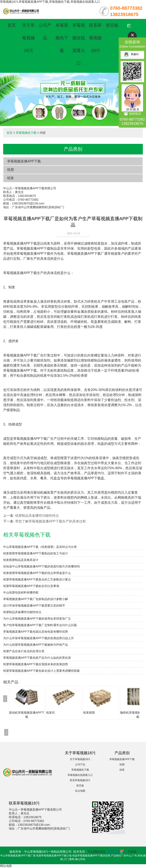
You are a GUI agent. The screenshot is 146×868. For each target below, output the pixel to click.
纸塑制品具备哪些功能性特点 (37, 516)
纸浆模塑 (89, 713)
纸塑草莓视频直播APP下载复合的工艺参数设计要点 (37, 579)
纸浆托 (50, 713)
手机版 (132, 852)
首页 (12, 25)
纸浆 (11, 178)
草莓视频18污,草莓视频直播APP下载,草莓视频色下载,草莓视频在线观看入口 (50, 2)
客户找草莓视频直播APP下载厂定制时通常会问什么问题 (40, 625)
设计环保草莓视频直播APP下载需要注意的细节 (34, 606)
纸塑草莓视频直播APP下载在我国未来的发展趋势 (36, 664)
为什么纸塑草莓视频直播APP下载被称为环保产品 (36, 645)
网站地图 (6, 866)
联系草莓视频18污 (95, 38)
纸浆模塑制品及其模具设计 (21, 560)
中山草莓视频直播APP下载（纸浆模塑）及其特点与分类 (40, 547)
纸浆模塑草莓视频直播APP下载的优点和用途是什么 (37, 573)
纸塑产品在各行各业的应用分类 (24, 651)
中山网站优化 (97, 852)
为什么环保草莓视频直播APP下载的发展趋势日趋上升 (38, 638)
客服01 (131, 54)
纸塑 (11, 170)
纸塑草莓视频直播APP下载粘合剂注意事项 (31, 586)
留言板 (112, 25)
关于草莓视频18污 (28, 38)
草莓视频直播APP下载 (24, 161)
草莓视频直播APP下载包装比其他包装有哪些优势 (36, 632)
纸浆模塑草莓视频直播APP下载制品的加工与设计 (36, 553)
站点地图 (80, 791)
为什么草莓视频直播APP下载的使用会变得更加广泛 (37, 619)
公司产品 (80, 765)
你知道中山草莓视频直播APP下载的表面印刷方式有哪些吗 (41, 566)
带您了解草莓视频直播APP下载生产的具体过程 (50, 521)
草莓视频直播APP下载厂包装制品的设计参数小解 (36, 599)
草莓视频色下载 (62, 38)
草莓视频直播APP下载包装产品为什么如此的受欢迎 (37, 658)
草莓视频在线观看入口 (80, 775)
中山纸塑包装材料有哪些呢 (21, 592)
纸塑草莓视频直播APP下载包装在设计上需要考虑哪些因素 (41, 671)
